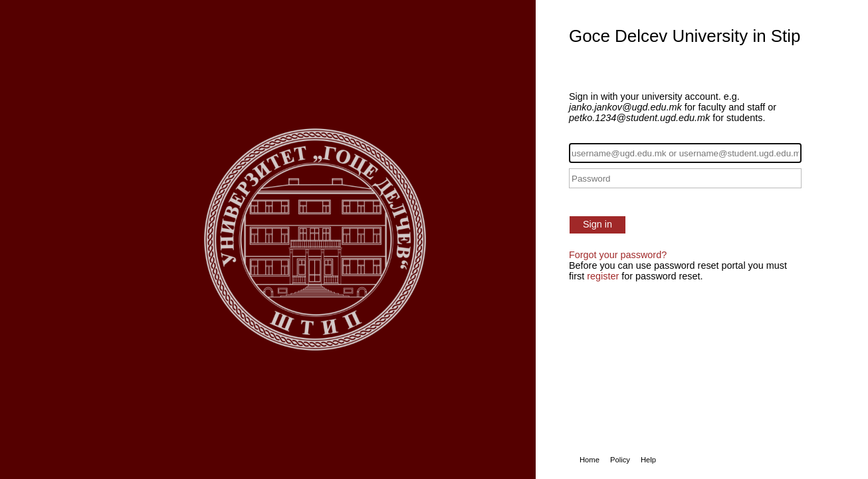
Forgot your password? (618, 255)
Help (648, 460)
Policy (620, 460)
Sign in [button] (597, 224)
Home (590, 460)
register (603, 276)
